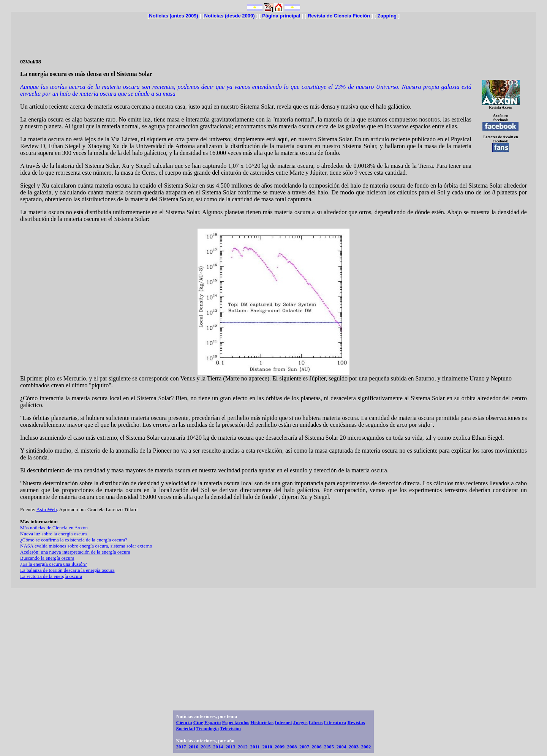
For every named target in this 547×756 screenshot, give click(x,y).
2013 (231, 747)
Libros (316, 722)
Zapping (387, 16)
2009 (280, 747)
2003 (354, 747)
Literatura (335, 722)
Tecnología (207, 728)
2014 (218, 747)
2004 (341, 747)
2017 (181, 747)
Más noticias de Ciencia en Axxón (54, 528)
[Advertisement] (273, 36)
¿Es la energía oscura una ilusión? (54, 564)
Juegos (300, 722)
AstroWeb (47, 509)
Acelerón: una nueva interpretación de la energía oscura (75, 552)
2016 (193, 747)
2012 (243, 747)
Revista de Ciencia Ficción (339, 16)
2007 (304, 747)
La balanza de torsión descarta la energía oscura (67, 570)
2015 (206, 747)
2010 (267, 747)
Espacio (213, 722)
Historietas (262, 722)
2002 (366, 747)
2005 (329, 747)
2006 (316, 747)
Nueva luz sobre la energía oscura (54, 534)
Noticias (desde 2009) (230, 16)
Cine (198, 722)
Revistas (356, 722)
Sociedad (186, 728)
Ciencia (184, 722)
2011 (255, 747)
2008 (292, 747)
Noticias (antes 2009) (173, 16)
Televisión (230, 728)
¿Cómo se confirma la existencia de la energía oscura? (74, 540)
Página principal (281, 16)
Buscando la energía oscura (47, 558)
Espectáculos (236, 722)
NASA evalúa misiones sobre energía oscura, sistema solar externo (86, 546)
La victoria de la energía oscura (51, 576)
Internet (283, 722)
